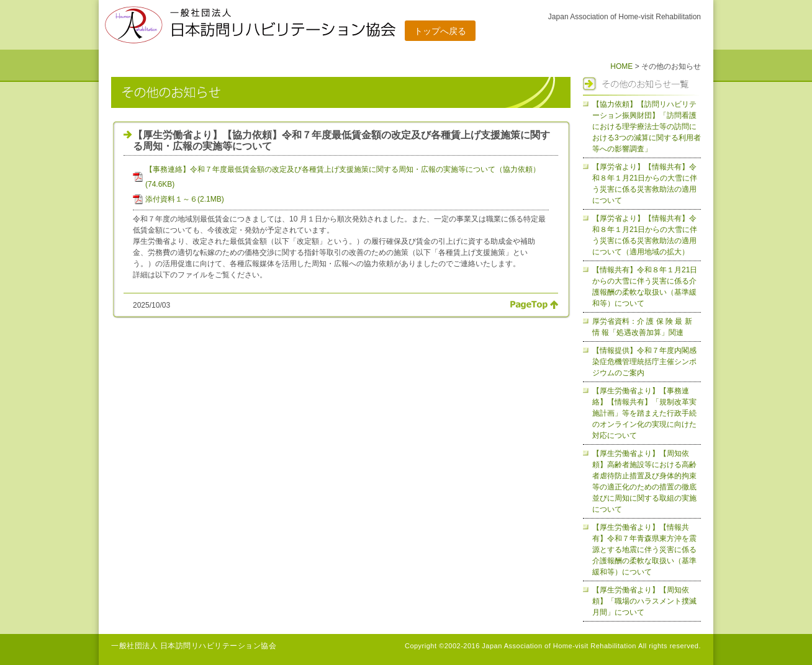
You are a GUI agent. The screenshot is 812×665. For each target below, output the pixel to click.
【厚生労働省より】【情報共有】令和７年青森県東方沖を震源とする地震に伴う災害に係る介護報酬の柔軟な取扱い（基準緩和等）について (644, 550)
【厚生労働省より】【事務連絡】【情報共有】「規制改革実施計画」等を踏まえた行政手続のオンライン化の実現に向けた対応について (644, 413)
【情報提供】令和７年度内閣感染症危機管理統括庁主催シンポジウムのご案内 (644, 362)
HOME (621, 66)
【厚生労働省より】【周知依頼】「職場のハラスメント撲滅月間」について (644, 601)
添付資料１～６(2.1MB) (185, 199)
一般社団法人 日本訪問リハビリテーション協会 (194, 646)
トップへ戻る (440, 31)
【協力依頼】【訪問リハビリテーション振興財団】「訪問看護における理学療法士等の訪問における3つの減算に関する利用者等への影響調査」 (647, 127)
